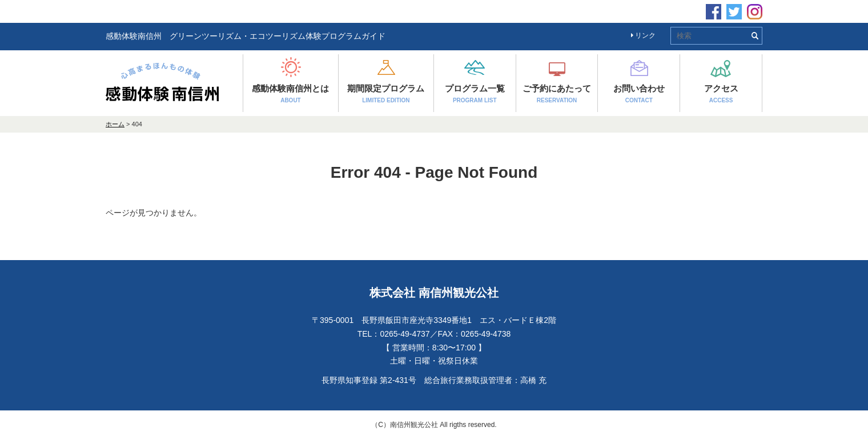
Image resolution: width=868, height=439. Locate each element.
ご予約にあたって (557, 94)
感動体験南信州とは (290, 94)
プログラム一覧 (475, 94)
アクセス (721, 94)
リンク (643, 35)
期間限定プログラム (386, 94)
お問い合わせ (639, 94)
